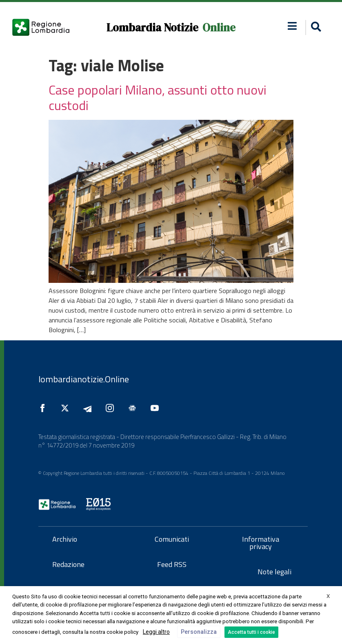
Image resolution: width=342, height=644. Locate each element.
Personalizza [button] (199, 632)
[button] (315, 28)
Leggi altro (156, 632)
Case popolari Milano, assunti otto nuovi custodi (158, 97)
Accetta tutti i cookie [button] (251, 632)
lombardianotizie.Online (84, 379)
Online (219, 28)
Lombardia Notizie (152, 28)
